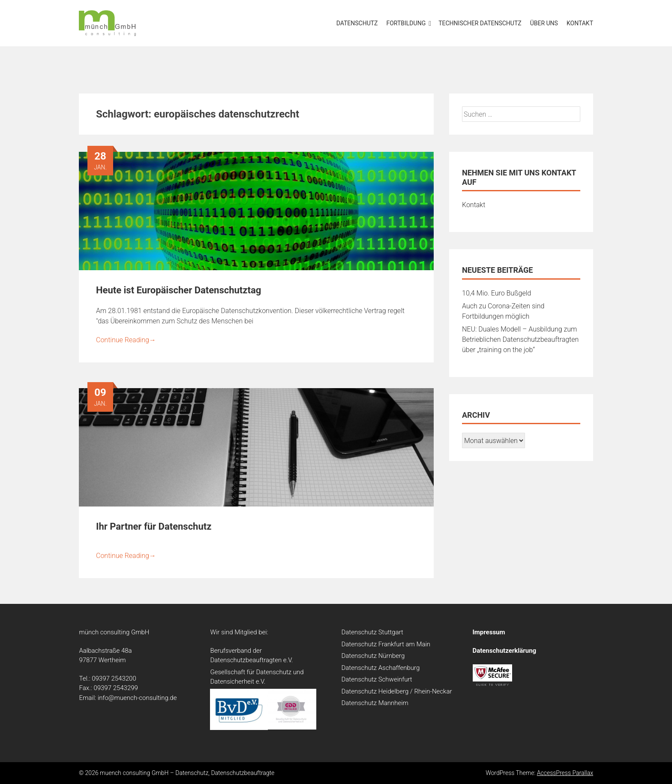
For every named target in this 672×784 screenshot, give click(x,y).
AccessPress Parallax (565, 773)
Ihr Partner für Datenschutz (154, 526)
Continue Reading (126, 340)
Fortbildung (406, 23)
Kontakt (580, 23)
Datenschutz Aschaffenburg (380, 668)
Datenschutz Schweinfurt (376, 679)
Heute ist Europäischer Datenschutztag (178, 290)
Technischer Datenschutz (480, 23)
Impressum (489, 632)
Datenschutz (357, 23)
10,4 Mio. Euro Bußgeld (496, 293)
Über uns (544, 23)
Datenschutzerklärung (504, 651)
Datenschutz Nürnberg (373, 656)
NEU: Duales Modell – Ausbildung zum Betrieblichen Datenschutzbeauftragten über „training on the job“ (520, 339)
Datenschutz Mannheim (375, 703)
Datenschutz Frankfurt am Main (386, 644)
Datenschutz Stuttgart (372, 632)
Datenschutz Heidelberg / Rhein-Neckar (396, 691)
